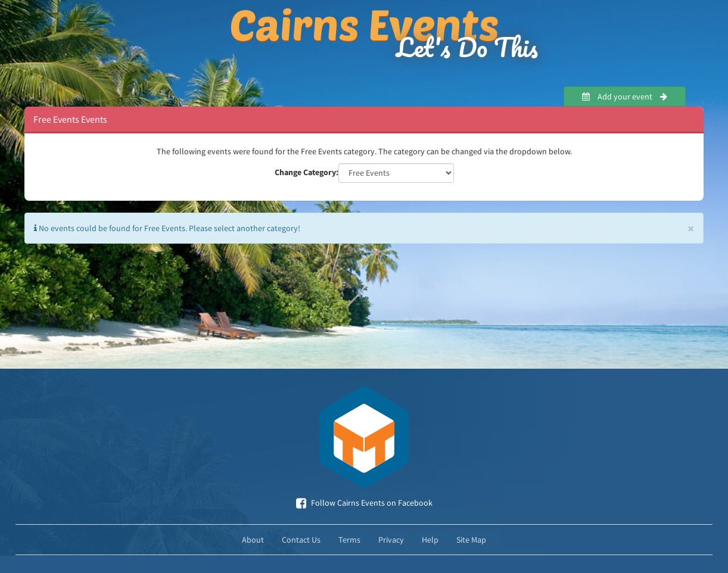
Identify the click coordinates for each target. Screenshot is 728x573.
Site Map (471, 540)
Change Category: (307, 172)
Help (430, 540)
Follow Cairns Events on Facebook (364, 503)
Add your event (625, 96)
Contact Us (301, 540)
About (253, 540)
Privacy (391, 540)
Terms (349, 540)
